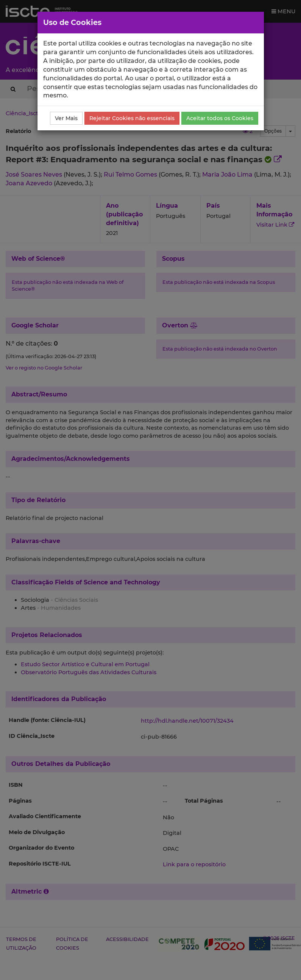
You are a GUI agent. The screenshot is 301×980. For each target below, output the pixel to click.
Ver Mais (66, 118)
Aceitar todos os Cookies (220, 118)
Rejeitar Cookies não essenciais (132, 118)
